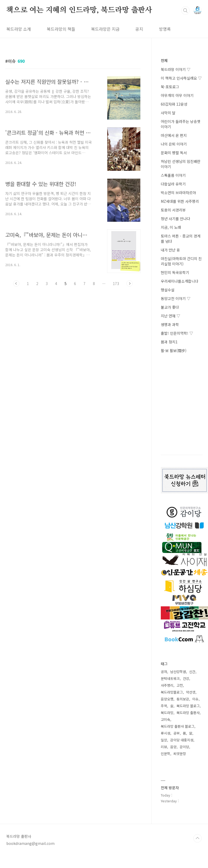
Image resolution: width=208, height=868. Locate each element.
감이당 (184, 747)
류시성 (166, 733)
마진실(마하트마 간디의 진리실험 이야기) (181, 261)
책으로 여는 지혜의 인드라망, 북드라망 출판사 (79, 10)
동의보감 (183, 699)
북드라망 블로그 (188, 706)
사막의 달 (168, 113)
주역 (164, 706)
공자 (164, 672)
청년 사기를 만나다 (175, 219)
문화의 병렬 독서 (174, 153)
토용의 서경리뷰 (173, 210)
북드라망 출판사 (188, 713)
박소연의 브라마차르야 (178, 193)
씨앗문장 (180, 754)
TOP (198, 838)
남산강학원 (178, 672)
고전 (180, 685)
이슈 (195, 699)
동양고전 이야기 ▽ (176, 298)
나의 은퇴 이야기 (174, 144)
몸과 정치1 (169, 342)
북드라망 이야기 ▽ (176, 69)
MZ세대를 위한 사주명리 (180, 201)
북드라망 (167, 713)
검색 (185, 11)
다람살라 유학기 (173, 184)
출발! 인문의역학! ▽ (177, 333)
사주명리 (167, 685)
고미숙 (166, 719)
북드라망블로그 (172, 692)
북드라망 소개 (19, 29)
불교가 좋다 (170, 307)
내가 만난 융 (170, 250)
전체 (164, 60)
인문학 (166, 754)
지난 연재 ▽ (170, 316)
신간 (192, 672)
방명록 (165, 29)
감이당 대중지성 (182, 740)
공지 (139, 29)
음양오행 (167, 699)
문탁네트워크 (170, 678)
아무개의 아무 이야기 (177, 95)
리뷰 (164, 747)
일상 (164, 740)
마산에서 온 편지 (174, 135)
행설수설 (168, 290)
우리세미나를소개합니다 (180, 281)
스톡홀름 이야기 (173, 175)
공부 (177, 733)
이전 (16, 283)
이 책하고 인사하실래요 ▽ (181, 78)
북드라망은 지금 (105, 29)
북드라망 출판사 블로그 (178, 726)
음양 (173, 747)
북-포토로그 (170, 87)
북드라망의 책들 (61, 29)
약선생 (191, 692)
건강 (186, 678)
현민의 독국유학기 (175, 272)
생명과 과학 (170, 324)
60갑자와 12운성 (174, 104)
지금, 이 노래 (171, 227)
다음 (130, 283)
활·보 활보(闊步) (174, 350)
